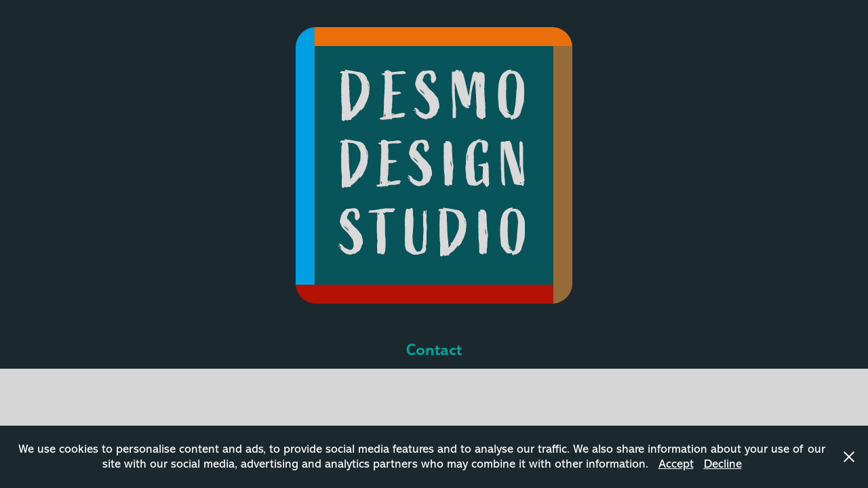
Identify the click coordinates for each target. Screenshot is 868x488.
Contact (434, 350)
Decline (723, 464)
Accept (676, 464)
